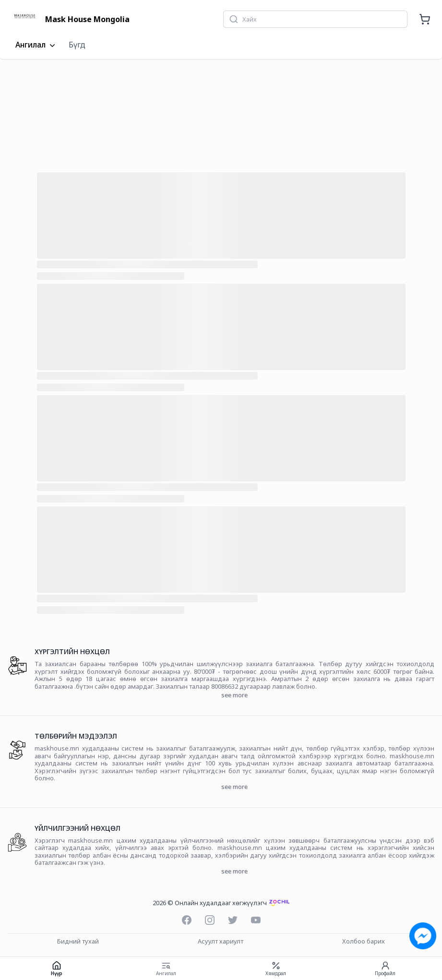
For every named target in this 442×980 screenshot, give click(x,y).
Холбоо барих (364, 942)
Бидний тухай (78, 942)
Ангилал (36, 45)
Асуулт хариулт (221, 942)
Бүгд (77, 45)
